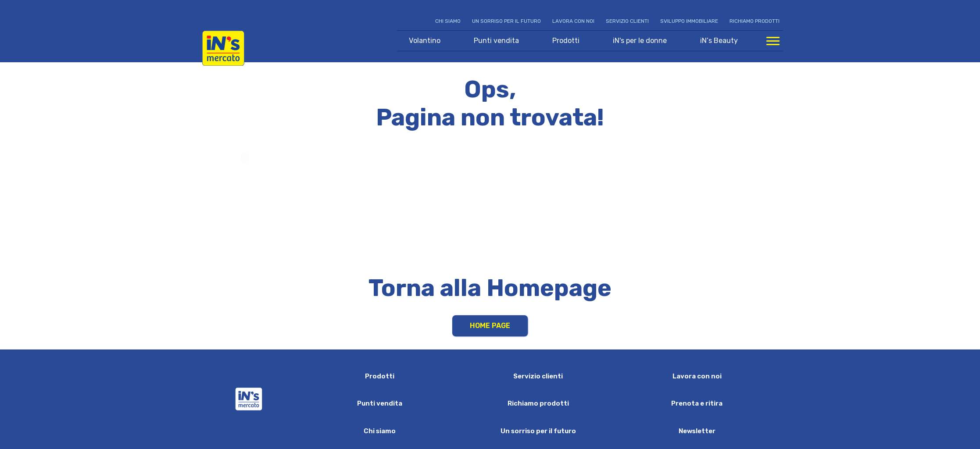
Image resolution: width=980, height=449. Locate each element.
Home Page (490, 326)
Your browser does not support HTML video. (490, 205)
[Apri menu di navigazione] (773, 41)
